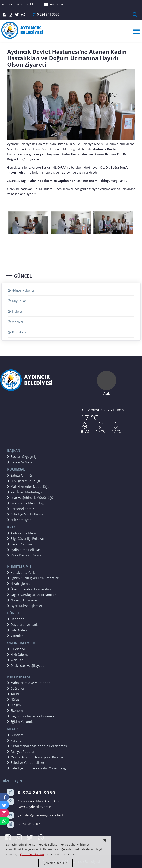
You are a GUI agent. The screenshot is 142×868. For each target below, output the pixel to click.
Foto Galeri (17, 332)
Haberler (15, 619)
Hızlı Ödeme (54, 4)
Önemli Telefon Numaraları (29, 589)
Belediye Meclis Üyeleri (26, 514)
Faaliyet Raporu (20, 752)
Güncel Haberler (21, 290)
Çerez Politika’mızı (32, 854)
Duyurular (17, 301)
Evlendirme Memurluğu (26, 503)
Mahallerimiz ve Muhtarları (29, 683)
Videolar (15, 322)
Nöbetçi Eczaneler (22, 600)
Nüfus (13, 699)
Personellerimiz (21, 509)
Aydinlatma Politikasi (24, 550)
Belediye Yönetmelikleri (26, 763)
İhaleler (15, 311)
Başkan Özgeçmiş (22, 457)
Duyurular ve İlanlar (24, 625)
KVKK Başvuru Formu (25, 555)
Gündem (15, 735)
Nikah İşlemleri (20, 584)
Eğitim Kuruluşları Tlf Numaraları (33, 578)
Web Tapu (16, 660)
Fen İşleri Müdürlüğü (24, 481)
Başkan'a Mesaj (20, 462)
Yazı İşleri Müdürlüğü (24, 492)
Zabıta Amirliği (20, 475)
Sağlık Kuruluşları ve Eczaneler (31, 595)
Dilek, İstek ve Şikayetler (26, 666)
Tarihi (13, 694)
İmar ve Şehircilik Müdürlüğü (30, 498)
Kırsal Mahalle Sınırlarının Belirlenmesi (37, 746)
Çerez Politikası (20, 544)
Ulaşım (14, 705)
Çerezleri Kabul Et (56, 863)
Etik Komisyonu (20, 520)
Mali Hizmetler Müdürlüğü (28, 487)
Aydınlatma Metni (22, 533)
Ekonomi (15, 711)
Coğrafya (15, 688)
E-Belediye (16, 649)
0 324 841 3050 (46, 14)
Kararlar (15, 740)
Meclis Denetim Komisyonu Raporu (35, 757)
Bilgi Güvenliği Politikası (26, 539)
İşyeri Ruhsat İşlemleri (25, 606)
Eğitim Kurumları (21, 722)
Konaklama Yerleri (22, 573)
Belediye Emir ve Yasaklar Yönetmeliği (37, 768)
